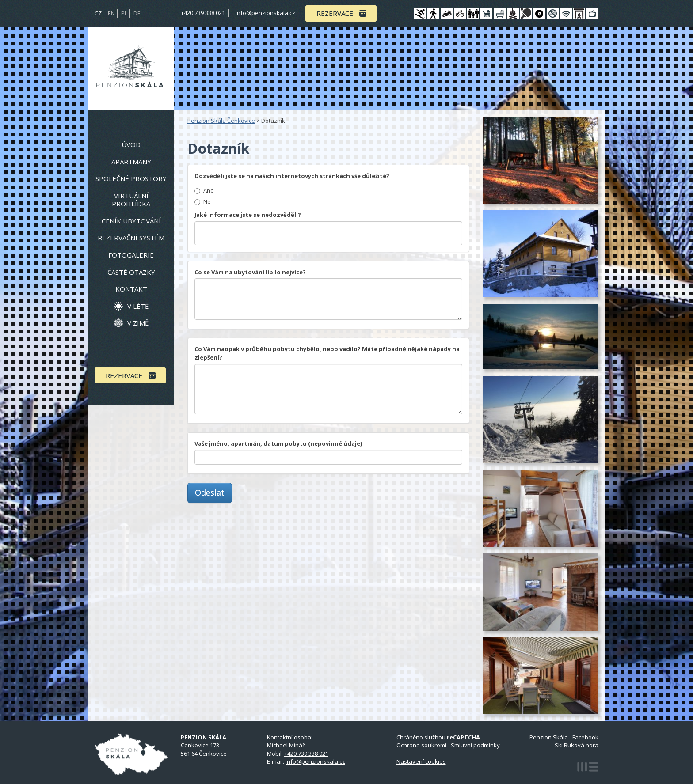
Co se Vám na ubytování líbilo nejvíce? (250, 272)
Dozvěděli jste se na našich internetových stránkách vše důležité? (292, 176)
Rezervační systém (131, 238)
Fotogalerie (131, 255)
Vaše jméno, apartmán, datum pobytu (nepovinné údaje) (278, 443)
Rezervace (335, 13)
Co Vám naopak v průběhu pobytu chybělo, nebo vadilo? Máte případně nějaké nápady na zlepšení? (327, 353)
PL (124, 13)
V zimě (138, 323)
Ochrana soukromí (421, 745)
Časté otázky (131, 272)
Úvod (131, 144)
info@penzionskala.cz (265, 13)
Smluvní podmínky (475, 745)
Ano (209, 190)
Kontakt (131, 289)
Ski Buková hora (577, 745)
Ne (207, 201)
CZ (98, 13)
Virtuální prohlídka (131, 200)
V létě (138, 306)
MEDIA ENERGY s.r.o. (588, 767)
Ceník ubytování (131, 221)
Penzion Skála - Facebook (564, 737)
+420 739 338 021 (203, 13)
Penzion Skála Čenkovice (221, 121)
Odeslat (210, 492)
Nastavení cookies (421, 761)
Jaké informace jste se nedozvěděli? (248, 215)
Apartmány (131, 162)
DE (137, 13)
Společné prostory (131, 178)
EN (111, 13)
